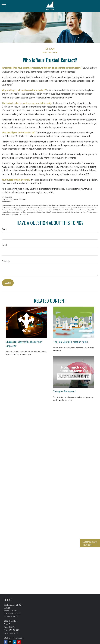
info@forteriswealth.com (14, 638)
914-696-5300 (15, 613)
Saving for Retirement (65, 391)
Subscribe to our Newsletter (90, 543)
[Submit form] (8, 283)
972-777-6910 (14, 630)
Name (5, 229)
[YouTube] (19, 642)
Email (4, 245)
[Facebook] (6, 642)
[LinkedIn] (15, 642)
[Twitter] (10, 642)
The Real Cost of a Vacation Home (71, 342)
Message (6, 261)
